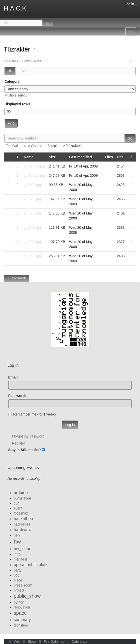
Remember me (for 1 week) (32, 414)
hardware (22, 530)
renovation (22, 607)
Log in (131, 4)
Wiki (14, 641)
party (18, 570)
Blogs (29, 641)
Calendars (76, 641)
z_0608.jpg (33, 256)
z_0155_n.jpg (34, 166)
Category (12, 81)
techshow (21, 625)
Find (11, 123)
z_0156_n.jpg (34, 175)
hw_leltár (22, 549)
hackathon (23, 519)
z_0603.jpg (33, 199)
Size (52, 157)
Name (29, 157)
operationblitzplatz (31, 565)
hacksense (22, 524)
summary (22, 620)
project (19, 590)
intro (17, 554)
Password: (17, 396)
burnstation (22, 498)
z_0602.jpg (33, 185)
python (19, 602)
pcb (17, 575)
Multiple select (16, 95)
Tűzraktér (18, 49)
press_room (23, 585)
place (18, 580)
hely (17, 535)
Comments (16, 278)
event (18, 508)
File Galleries (16, 146)
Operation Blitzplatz (46, 146)
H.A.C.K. (16, 8)
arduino (21, 493)
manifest (20, 559)
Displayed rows (17, 104)
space (20, 613)
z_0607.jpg (33, 242)
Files (109, 157)
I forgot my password (28, 436)
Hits (120, 157)
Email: (13, 377)
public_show (27, 596)
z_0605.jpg (33, 227)
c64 (17, 503)
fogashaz (21, 513)
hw (17, 542)
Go (130, 138)
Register (18, 443)
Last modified (80, 157)
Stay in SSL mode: (24, 450)
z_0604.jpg (33, 213)
